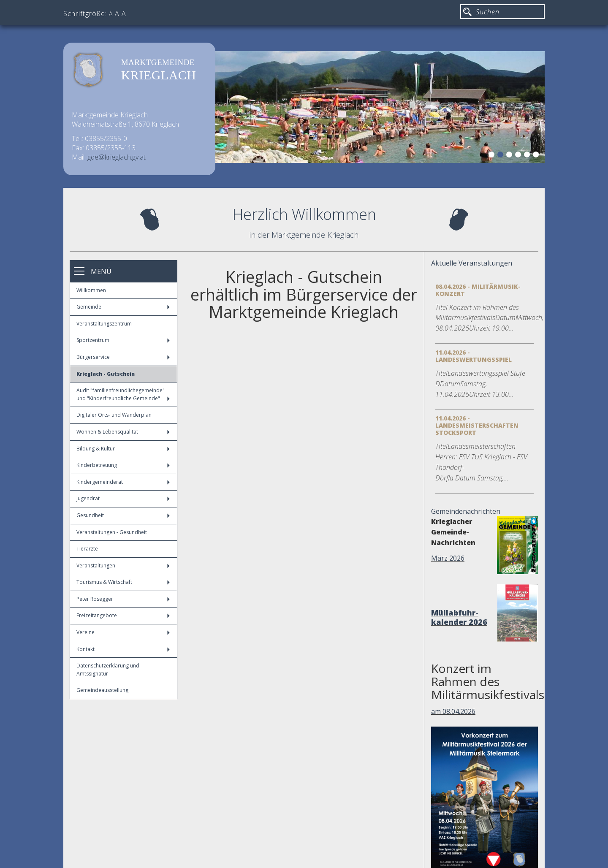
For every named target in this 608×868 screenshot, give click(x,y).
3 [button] (510, 156)
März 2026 (448, 558)
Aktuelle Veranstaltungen (472, 263)
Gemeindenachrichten (466, 511)
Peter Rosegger (123, 599)
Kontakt (123, 649)
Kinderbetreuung (123, 465)
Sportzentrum (123, 340)
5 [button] (528, 156)
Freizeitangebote (123, 615)
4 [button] (519, 156)
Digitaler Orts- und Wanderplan (114, 415)
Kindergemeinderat (123, 482)
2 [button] (502, 156)
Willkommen (91, 290)
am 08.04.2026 (453, 711)
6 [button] (537, 156)
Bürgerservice (123, 357)
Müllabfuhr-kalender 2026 (459, 617)
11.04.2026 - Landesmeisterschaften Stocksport (477, 425)
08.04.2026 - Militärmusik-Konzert (478, 290)
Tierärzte (87, 549)
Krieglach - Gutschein (106, 374)
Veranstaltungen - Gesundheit (112, 532)
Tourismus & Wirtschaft (123, 582)
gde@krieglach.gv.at (117, 157)
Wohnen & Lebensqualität (123, 432)
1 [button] (493, 156)
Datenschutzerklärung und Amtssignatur (108, 670)
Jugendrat (123, 498)
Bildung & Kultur (123, 449)
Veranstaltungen (123, 566)
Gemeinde (123, 307)
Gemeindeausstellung (102, 690)
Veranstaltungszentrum (104, 324)
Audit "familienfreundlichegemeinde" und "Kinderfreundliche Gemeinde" (123, 394)
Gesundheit (123, 515)
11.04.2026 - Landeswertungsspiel (474, 356)
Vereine (123, 632)
